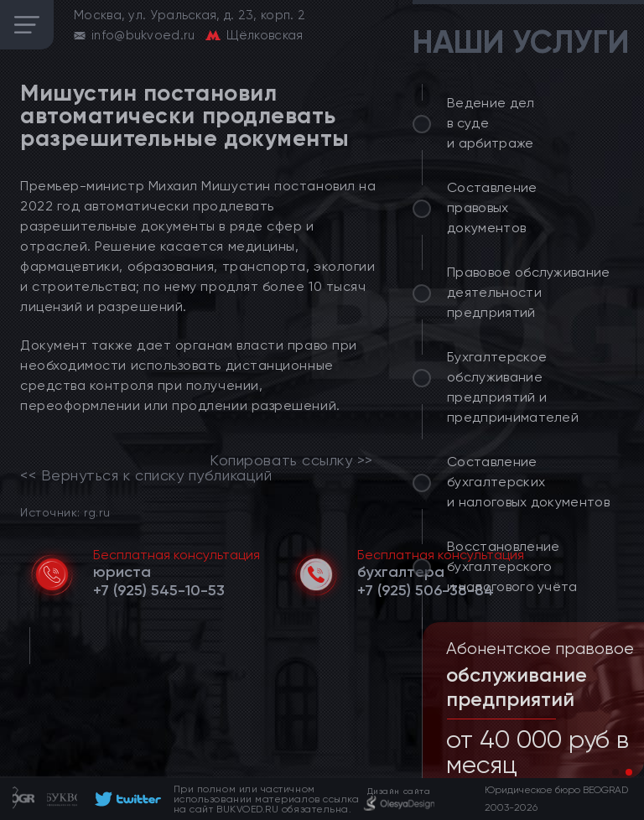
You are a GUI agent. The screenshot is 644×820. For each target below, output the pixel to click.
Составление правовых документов (492, 208)
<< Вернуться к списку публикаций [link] (146, 475)
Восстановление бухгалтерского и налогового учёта (512, 566)
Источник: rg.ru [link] (65, 512)
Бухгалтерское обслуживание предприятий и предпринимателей (513, 387)
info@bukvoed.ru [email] (143, 35)
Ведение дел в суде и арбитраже (491, 123)
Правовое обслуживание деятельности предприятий (529, 292)
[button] (615, 772)
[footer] (125, 799)
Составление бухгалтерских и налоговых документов (528, 482)
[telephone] (159, 590)
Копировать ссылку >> (291, 460)
